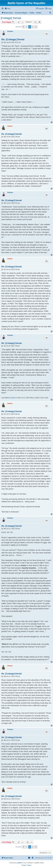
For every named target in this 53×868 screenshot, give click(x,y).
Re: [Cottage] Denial (13, 39)
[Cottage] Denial (11, 18)
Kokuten (10, 31)
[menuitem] (7, 9)
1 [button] (26, 27)
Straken (10, 126)
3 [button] (33, 27)
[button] (23, 27)
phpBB (19, 863)
